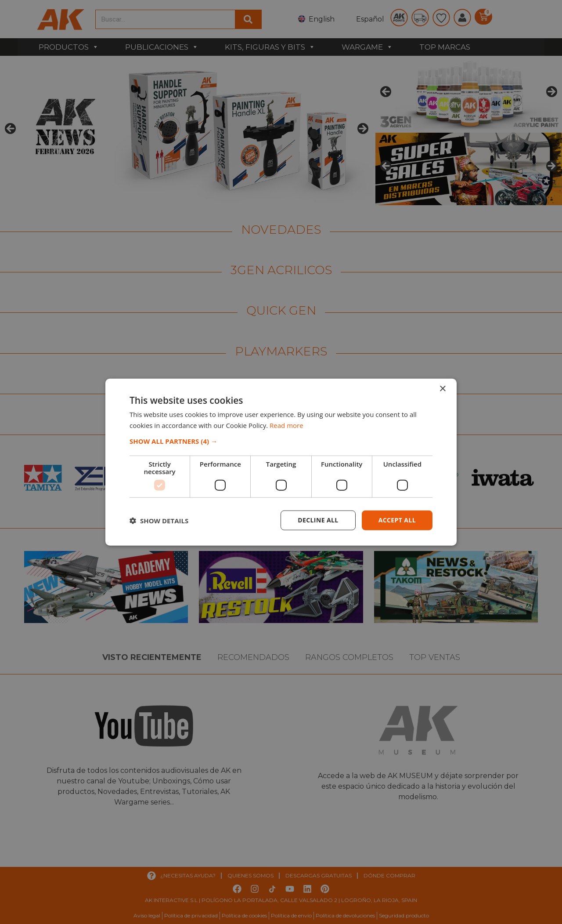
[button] (281, 441)
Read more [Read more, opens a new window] (286, 425)
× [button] (442, 389)
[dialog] (281, 462)
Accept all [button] (397, 520)
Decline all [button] (318, 520)
